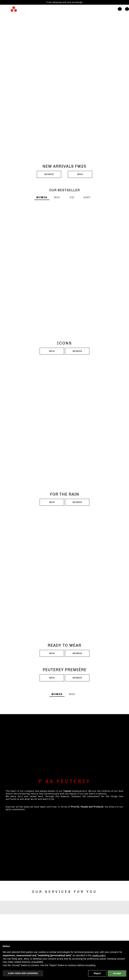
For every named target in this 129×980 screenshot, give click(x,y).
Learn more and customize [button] (23, 973)
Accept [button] (117, 973)
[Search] (111, 11)
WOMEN (49, 174)
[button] (118, 11)
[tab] (42, 198)
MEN (80, 174)
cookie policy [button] (99, 955)
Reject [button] (97, 973)
